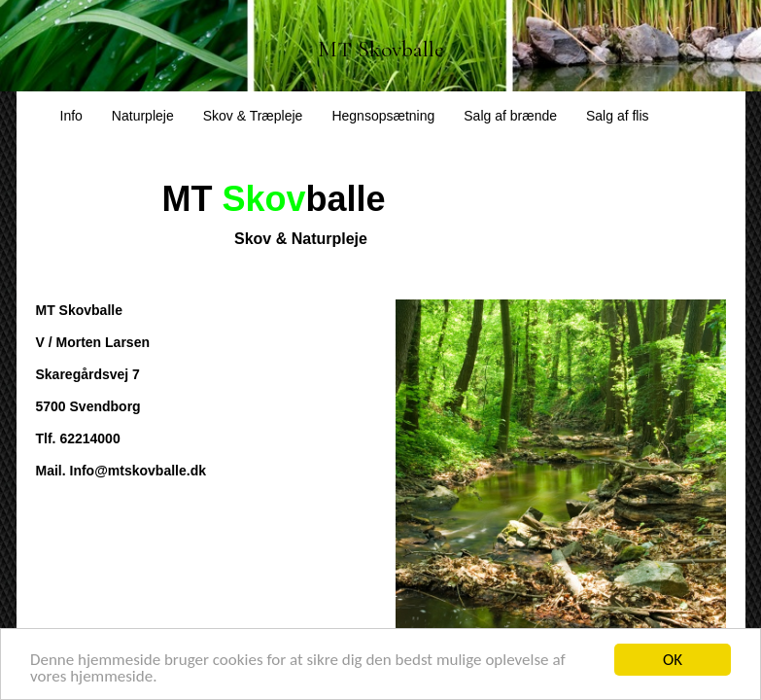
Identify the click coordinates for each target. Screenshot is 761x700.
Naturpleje (143, 116)
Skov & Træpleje (253, 116)
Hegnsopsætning (383, 116)
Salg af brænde (510, 116)
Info (71, 116)
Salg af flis (618, 116)
